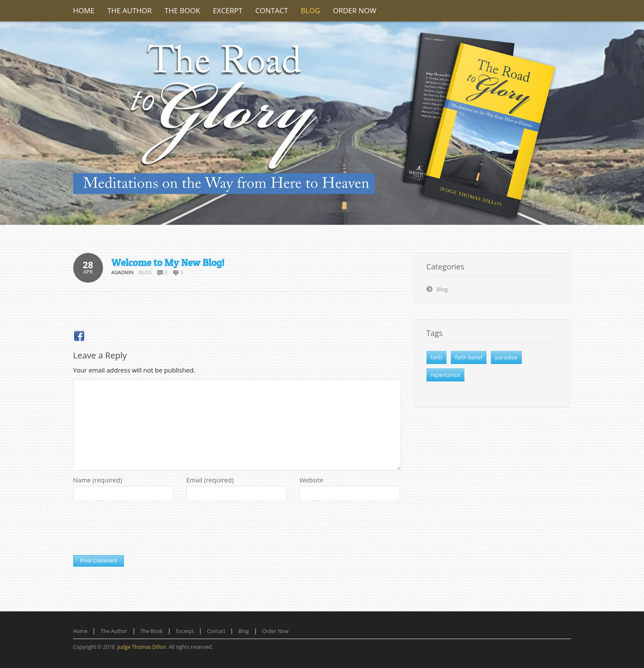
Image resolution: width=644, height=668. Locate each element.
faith (437, 357)
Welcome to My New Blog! (168, 263)
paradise (506, 357)
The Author (114, 631)
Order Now (275, 631)
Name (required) (98, 480)
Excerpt (185, 631)
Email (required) (210, 480)
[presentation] (138, 530)
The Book (152, 631)
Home (80, 631)
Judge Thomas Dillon (142, 647)
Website (312, 480)
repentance (445, 375)
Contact (216, 631)
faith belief (469, 357)
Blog (145, 272)
